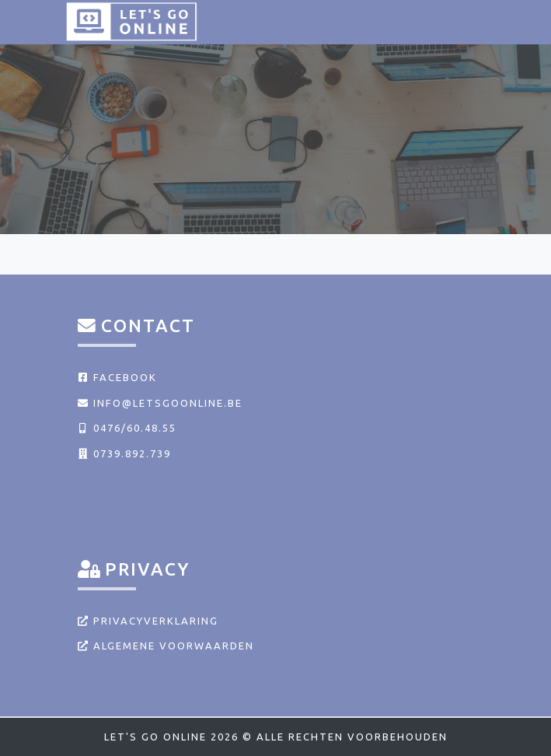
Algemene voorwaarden (166, 646)
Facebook (117, 377)
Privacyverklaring (148, 621)
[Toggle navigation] (466, 22)
